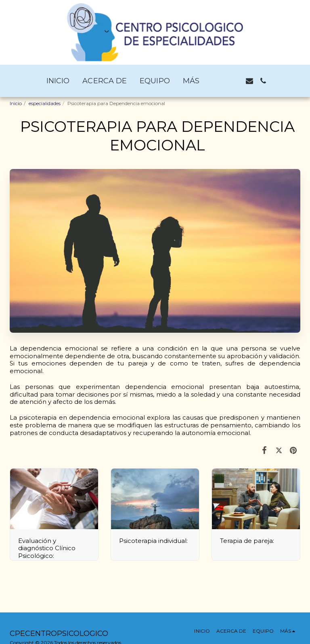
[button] (222, 81)
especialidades (45, 103)
